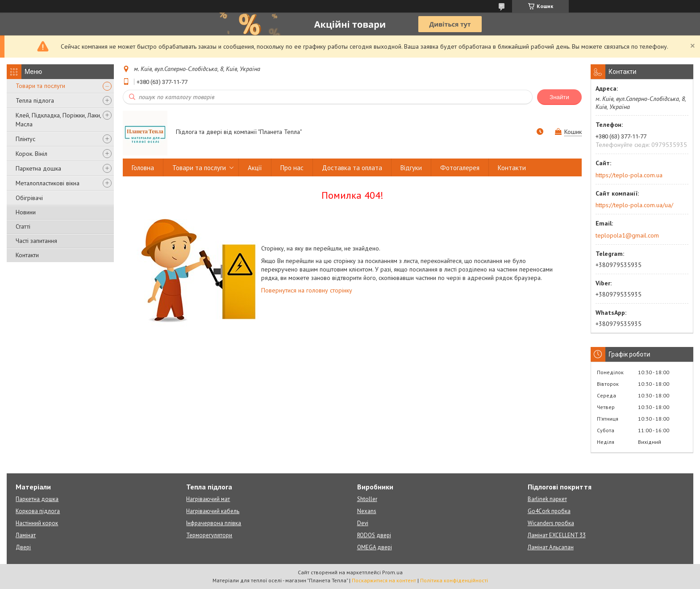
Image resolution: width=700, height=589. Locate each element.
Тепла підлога (35, 100)
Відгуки (411, 168)
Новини (26, 212)
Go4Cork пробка (549, 511)
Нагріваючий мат (208, 499)
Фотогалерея (460, 168)
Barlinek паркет (547, 499)
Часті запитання (36, 241)
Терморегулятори (209, 535)
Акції (255, 168)
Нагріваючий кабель (213, 511)
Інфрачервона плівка (214, 523)
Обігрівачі (29, 198)
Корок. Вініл (31, 154)
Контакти (27, 255)
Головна (143, 168)
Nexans (367, 511)
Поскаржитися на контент (384, 580)
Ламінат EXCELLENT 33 (557, 535)
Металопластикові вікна (48, 183)
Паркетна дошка (38, 168)
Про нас (292, 168)
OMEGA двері (375, 547)
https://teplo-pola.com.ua (629, 175)
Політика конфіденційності (454, 580)
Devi (363, 523)
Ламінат (26, 535)
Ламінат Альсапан (551, 547)
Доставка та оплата (352, 168)
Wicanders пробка (551, 523)
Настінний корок (37, 523)
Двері (23, 547)
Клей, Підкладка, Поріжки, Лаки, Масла (58, 120)
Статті (23, 226)
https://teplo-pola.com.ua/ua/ (634, 205)
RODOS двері (374, 535)
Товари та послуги (40, 86)
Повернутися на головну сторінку (307, 290)
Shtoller (367, 499)
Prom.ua (392, 572)
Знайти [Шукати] (559, 97)
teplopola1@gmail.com (627, 235)
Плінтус (25, 139)
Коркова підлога (38, 511)
